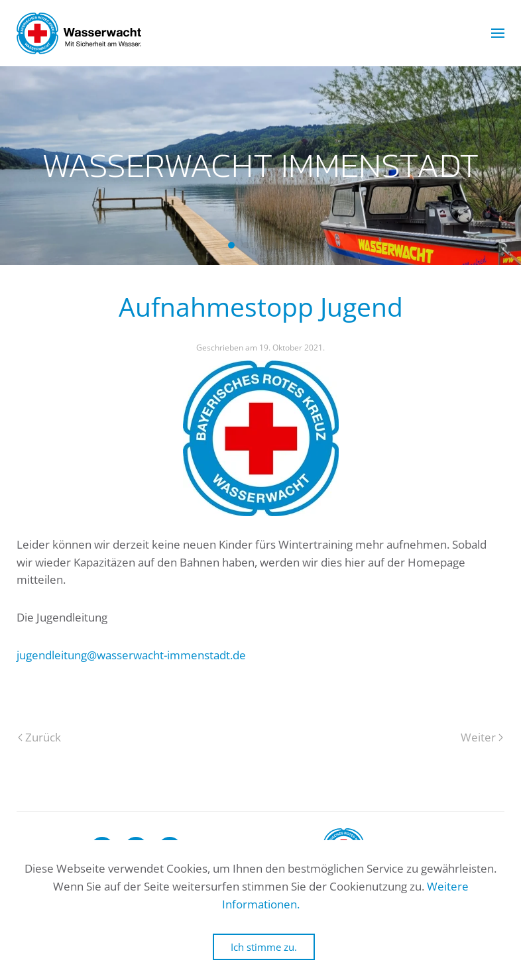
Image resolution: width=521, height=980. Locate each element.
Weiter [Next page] (482, 737)
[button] (498, 33)
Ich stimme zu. (264, 947)
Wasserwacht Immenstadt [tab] (231, 245)
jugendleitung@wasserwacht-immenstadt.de (131, 655)
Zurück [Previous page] (39, 737)
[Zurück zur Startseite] (79, 33)
